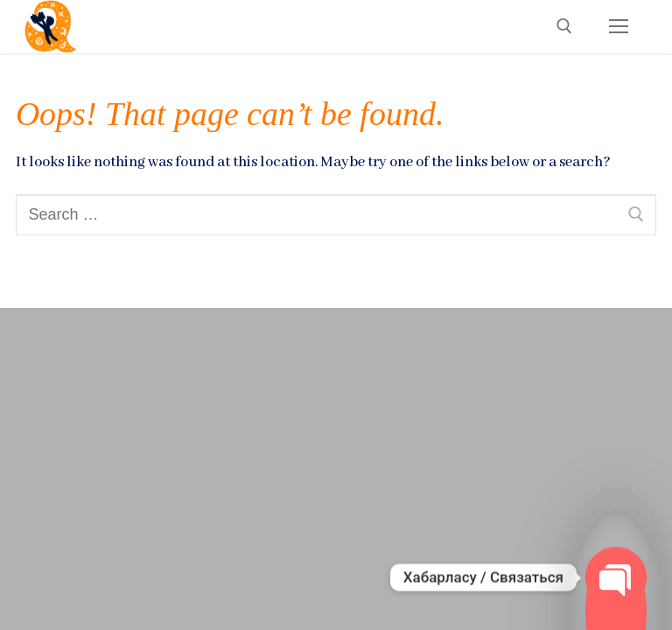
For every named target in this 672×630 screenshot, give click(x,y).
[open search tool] (564, 26)
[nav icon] (618, 27)
